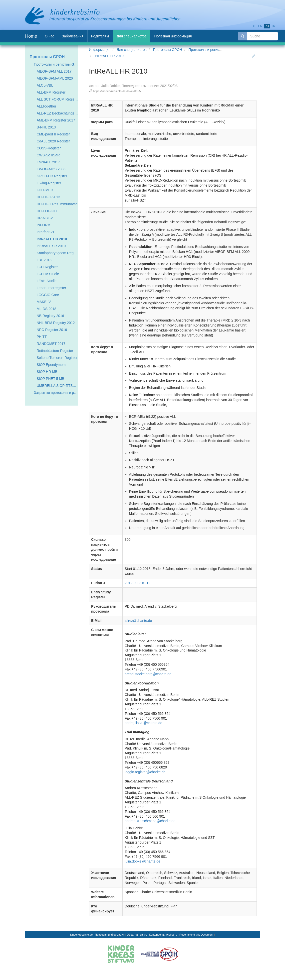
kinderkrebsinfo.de (81, 935)
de (254, 26)
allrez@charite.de (138, 621)
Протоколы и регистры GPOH (212, 50)
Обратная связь (137, 935)
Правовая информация (110, 935)
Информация (100, 50)
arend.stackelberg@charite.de (148, 674)
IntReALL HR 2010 (109, 56)
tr (273, 26)
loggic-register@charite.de (145, 772)
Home (31, 36)
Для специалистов (132, 50)
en (260, 26)
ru (267, 26)
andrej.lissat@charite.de (143, 723)
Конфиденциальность (163, 935)
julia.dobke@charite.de (142, 861)
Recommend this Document (196, 935)
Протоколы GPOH (167, 50)
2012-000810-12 (138, 583)
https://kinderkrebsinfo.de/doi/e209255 (118, 91)
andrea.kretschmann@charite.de (150, 821)
